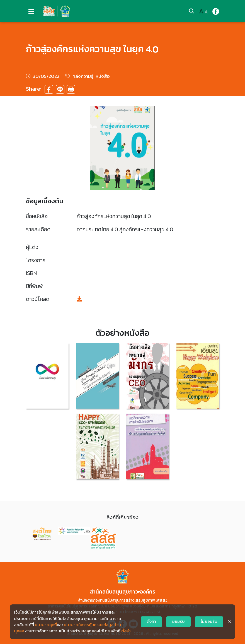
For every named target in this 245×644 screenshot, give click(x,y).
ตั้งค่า (126, 631)
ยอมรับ (178, 621)
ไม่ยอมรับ (209, 621)
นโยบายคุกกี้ (46, 625)
